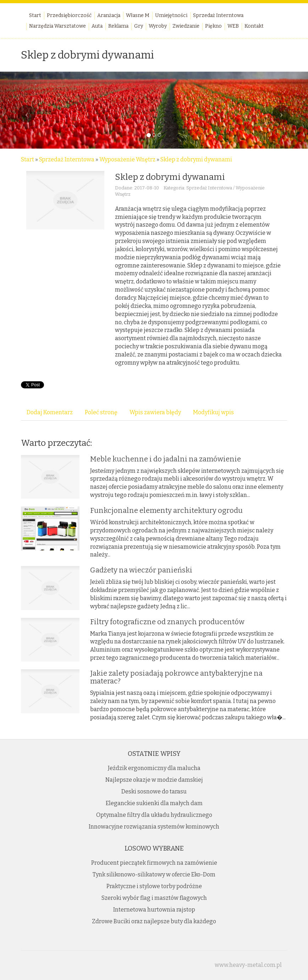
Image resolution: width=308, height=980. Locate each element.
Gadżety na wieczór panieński (141, 570)
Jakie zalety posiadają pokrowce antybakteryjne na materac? (176, 677)
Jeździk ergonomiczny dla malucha (154, 768)
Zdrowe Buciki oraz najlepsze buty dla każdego (154, 921)
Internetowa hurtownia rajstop (154, 910)
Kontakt (254, 26)
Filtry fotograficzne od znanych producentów (167, 622)
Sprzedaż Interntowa (67, 159)
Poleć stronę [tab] (101, 412)
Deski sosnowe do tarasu (154, 791)
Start (27, 159)
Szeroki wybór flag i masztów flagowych (154, 898)
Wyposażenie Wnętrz (127, 159)
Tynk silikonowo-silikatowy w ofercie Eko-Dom (154, 874)
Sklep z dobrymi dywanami (196, 159)
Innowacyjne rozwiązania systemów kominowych (154, 827)
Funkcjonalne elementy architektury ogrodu (166, 510)
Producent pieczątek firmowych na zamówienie (154, 863)
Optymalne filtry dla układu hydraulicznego (154, 815)
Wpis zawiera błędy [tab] (155, 412)
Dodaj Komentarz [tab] (50, 412)
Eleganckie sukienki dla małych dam (154, 803)
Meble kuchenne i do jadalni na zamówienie (166, 459)
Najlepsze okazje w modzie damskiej (154, 780)
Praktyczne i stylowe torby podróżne (154, 886)
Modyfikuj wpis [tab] (213, 412)
